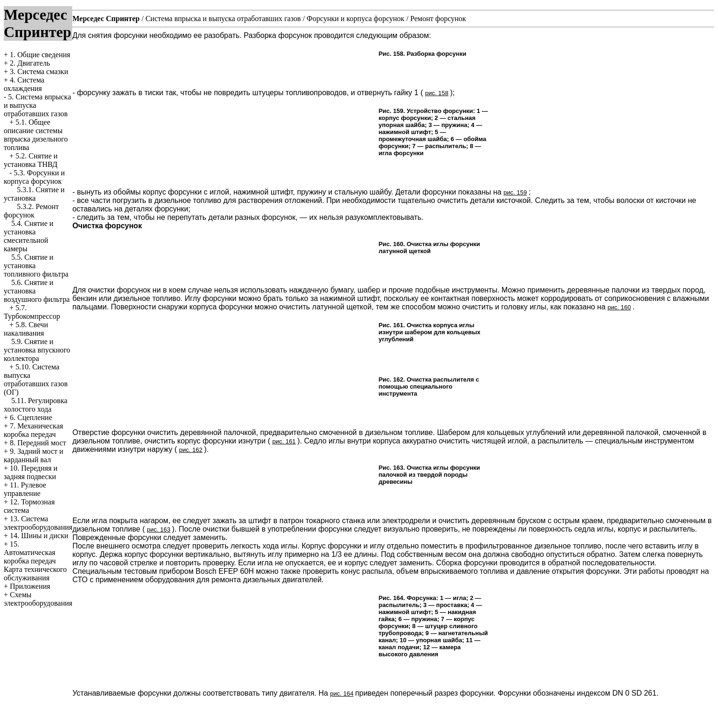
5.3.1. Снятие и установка (34, 194)
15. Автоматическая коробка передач (30, 552)
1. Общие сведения (40, 55)
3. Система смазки (39, 71)
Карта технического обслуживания (35, 574)
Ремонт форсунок (438, 19)
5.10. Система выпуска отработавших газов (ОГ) (36, 379)
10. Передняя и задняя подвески (31, 472)
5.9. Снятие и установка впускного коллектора (37, 350)
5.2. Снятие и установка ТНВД (31, 160)
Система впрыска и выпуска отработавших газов (223, 19)
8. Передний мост (38, 443)
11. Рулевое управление (25, 489)
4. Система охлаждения (24, 84)
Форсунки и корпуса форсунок (355, 19)
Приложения (30, 586)
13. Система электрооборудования (38, 523)
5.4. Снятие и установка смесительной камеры (29, 236)
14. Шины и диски (39, 536)
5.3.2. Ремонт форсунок (31, 211)
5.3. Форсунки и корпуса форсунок (34, 177)
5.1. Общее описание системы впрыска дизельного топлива (36, 135)
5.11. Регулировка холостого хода (36, 405)
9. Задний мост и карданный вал (34, 455)
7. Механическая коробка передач (34, 430)
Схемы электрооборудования (38, 599)
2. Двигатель (30, 63)
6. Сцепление (31, 417)
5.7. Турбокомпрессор (32, 312)
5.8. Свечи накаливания (26, 329)
